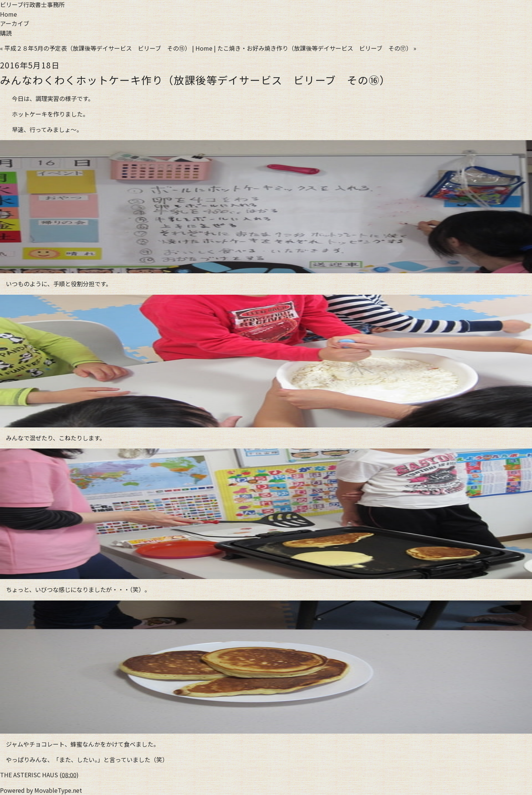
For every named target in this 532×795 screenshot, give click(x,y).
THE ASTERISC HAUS (29, 775)
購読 (6, 33)
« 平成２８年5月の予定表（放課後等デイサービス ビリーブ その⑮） (95, 48)
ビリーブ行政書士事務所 (32, 4)
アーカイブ (15, 23)
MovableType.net (58, 790)
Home (8, 14)
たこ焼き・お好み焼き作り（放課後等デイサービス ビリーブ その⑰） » (317, 48)
